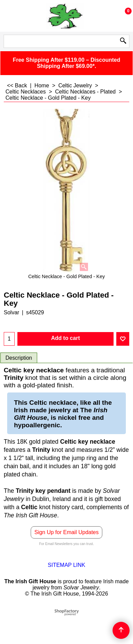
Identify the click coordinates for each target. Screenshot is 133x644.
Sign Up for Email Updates (67, 532)
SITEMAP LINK (66, 565)
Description (19, 358)
